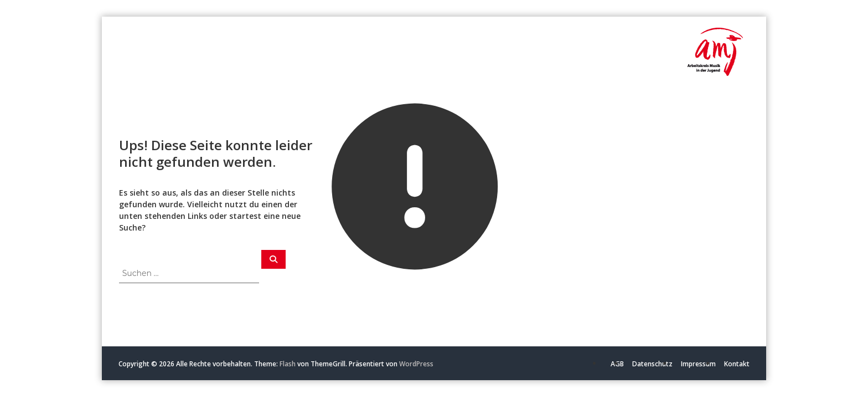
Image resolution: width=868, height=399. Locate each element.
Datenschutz (652, 364)
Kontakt (737, 364)
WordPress (416, 364)
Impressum (698, 364)
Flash (288, 364)
